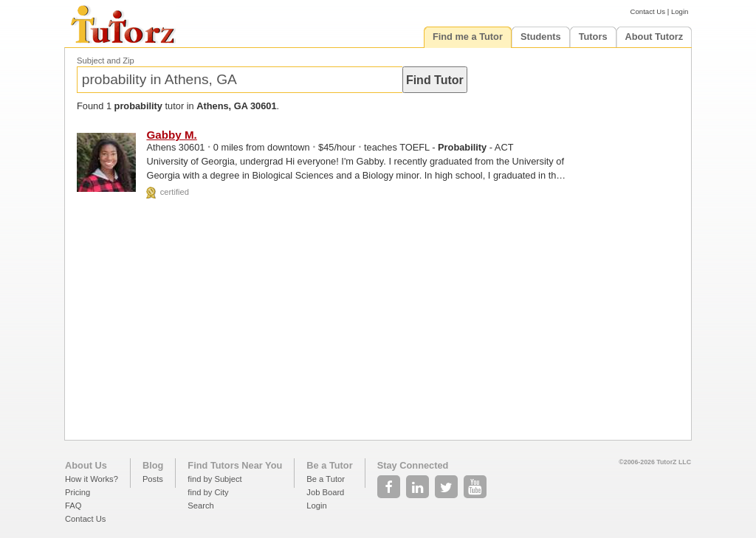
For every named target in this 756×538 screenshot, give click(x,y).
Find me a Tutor (468, 37)
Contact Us (648, 11)
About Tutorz (654, 37)
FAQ (73, 506)
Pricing (78, 492)
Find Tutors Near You (235, 465)
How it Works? (92, 479)
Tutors (593, 37)
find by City (208, 492)
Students (541, 37)
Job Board (325, 492)
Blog (153, 465)
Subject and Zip (106, 61)
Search (200, 506)
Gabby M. (171, 135)
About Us (86, 465)
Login (680, 11)
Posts (153, 479)
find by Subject (214, 479)
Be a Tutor (329, 465)
